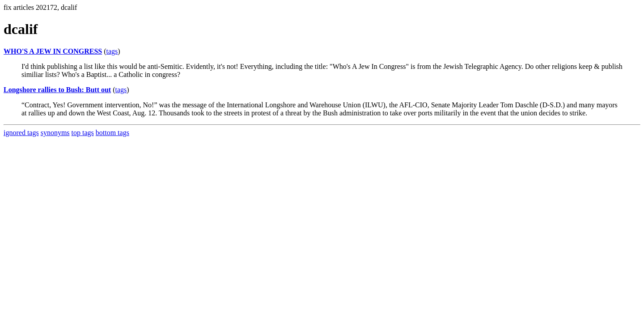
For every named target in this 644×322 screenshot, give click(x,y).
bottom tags (112, 133)
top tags (83, 133)
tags (112, 51)
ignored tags (21, 133)
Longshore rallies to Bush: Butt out (57, 90)
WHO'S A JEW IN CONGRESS (53, 51)
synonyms (55, 133)
